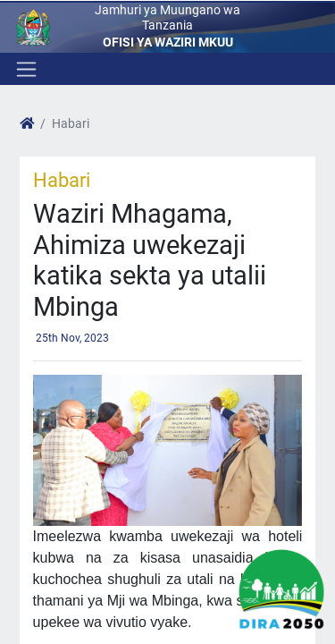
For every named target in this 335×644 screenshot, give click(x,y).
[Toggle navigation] (25, 69)
